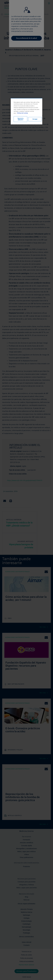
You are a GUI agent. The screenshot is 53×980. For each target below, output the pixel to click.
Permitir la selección (20, 119)
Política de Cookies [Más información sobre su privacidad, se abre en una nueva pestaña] (22, 113)
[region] (26, 111)
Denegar (35, 119)
